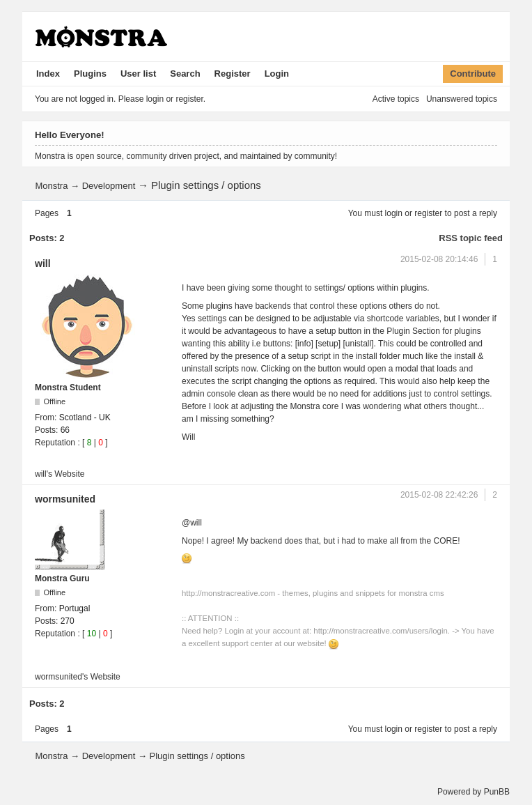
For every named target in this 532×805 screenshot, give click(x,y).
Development (109, 186)
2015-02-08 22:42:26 (439, 495)
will (43, 263)
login (394, 213)
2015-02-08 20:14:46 (439, 259)
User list (138, 74)
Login (277, 74)
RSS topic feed (471, 238)
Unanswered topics (462, 99)
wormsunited (65, 499)
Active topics (396, 99)
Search (185, 74)
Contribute (473, 74)
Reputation (55, 443)
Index (48, 74)
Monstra (51, 186)
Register (233, 74)
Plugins (90, 74)
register (428, 213)
